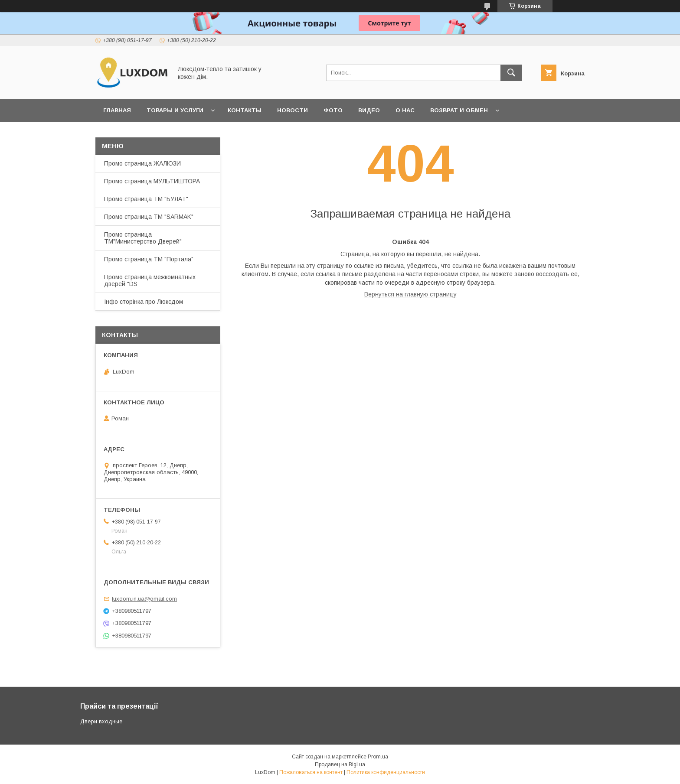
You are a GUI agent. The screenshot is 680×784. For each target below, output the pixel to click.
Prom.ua (378, 757)
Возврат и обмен (459, 110)
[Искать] (511, 73)
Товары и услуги (175, 110)
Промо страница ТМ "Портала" (149, 259)
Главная (117, 110)
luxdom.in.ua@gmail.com (144, 599)
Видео (369, 110)
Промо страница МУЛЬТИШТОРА (152, 181)
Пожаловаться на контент (311, 772)
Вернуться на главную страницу (410, 294)
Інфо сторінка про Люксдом (144, 302)
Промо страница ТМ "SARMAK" (149, 217)
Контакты (245, 110)
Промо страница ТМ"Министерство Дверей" (143, 238)
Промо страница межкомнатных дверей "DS (150, 280)
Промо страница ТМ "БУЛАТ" (146, 199)
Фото (333, 110)
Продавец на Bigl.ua (340, 764)
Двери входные (101, 721)
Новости (293, 110)
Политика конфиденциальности (386, 772)
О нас (405, 110)
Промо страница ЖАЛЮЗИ (142, 163)
